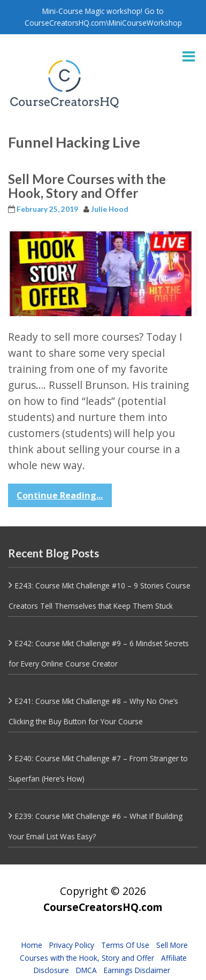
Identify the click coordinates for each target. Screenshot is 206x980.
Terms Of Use (125, 945)
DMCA (86, 970)
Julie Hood (110, 209)
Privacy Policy (72, 945)
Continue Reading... (60, 495)
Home (32, 945)
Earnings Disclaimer (137, 970)
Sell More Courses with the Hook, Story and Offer (87, 186)
